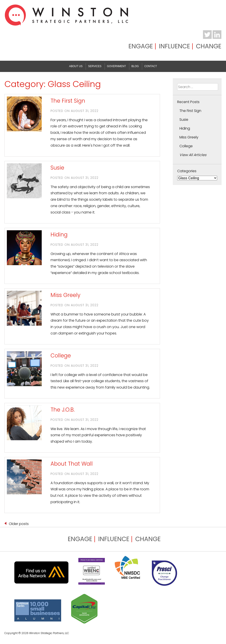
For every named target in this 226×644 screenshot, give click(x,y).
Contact (151, 66)
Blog (135, 66)
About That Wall (72, 464)
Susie (57, 168)
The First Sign (68, 101)
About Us (76, 66)
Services (95, 66)
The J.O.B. (63, 410)
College (61, 356)
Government (117, 66)
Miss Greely (65, 295)
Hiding (59, 235)
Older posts (19, 524)
